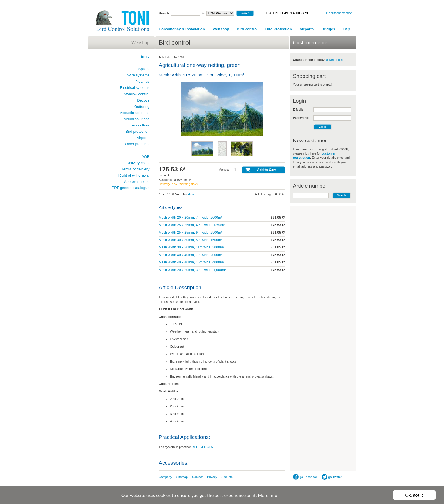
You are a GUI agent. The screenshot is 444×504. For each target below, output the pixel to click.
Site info (227, 477)
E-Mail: (298, 110)
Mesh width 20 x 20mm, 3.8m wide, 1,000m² (192, 270)
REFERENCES (202, 447)
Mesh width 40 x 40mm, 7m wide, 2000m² (191, 255)
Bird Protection (279, 29)
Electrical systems (135, 88)
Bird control (247, 29)
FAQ (347, 29)
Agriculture (140, 125)
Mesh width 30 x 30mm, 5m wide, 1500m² (191, 240)
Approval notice (137, 182)
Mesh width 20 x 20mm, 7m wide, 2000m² (191, 218)
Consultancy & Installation (182, 29)
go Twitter (332, 477)
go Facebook (305, 477)
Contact (197, 477)
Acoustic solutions (135, 113)
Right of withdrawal (134, 175)
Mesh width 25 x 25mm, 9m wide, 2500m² (191, 233)
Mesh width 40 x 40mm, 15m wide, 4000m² (192, 262)
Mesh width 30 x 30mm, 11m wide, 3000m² (192, 247)
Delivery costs (138, 163)
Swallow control (136, 94)
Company (166, 477)
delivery (193, 194)
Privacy (212, 477)
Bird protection (138, 131)
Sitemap (182, 477)
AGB (145, 157)
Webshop (221, 29)
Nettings (143, 81)
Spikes (144, 69)
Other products (137, 144)
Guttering (142, 107)
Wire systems (138, 75)
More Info (268, 495)
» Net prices (335, 60)
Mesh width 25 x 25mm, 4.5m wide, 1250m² (192, 225)
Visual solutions (136, 119)
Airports (307, 29)
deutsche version (341, 13)
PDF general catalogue (131, 188)
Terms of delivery (135, 169)
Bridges (328, 29)
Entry (145, 56)
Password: (301, 118)
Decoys (143, 100)
